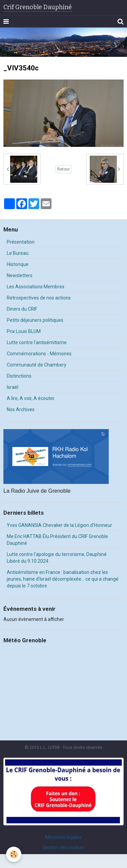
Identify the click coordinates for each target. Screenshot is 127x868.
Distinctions (19, 376)
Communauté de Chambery (37, 365)
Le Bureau (18, 253)
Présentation (21, 242)
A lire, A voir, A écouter (31, 398)
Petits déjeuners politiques (35, 320)
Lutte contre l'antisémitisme (37, 342)
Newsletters (20, 275)
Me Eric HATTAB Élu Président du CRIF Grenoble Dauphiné (57, 540)
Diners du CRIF (22, 309)
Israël (13, 387)
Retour (63, 169)
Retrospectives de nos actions (39, 298)
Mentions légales (63, 837)
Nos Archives (21, 409)
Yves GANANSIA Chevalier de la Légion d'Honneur (59, 525)
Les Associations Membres (36, 287)
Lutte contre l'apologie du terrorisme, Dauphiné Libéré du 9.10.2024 (57, 558)
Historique (18, 264)
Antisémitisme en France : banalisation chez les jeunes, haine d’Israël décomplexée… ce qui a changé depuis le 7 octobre (63, 579)
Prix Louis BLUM (24, 331)
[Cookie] (14, 854)
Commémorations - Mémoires (39, 354)
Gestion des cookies (63, 847)
